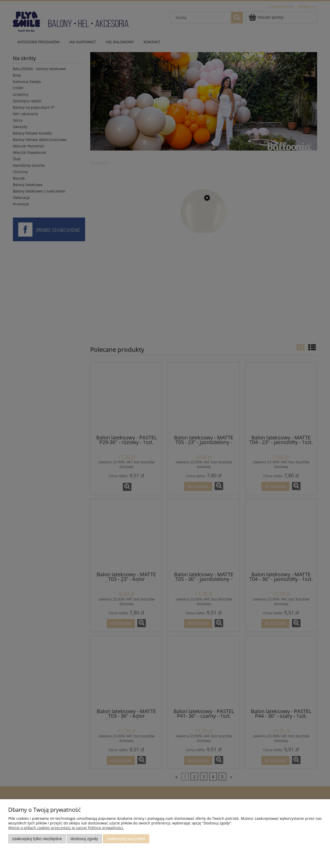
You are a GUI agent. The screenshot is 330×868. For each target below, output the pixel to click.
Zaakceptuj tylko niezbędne (37, 839)
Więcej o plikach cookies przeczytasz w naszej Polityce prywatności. (66, 828)
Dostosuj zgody (84, 839)
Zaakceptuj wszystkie (126, 839)
